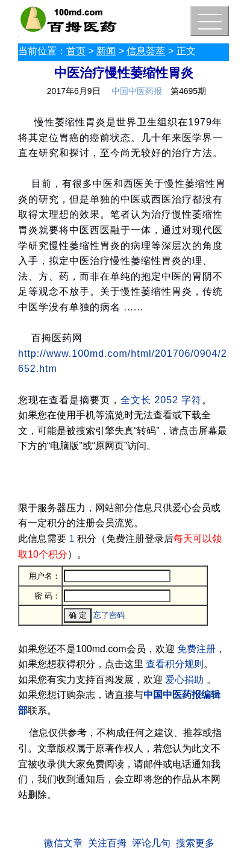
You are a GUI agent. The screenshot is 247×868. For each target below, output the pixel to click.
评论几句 (151, 843)
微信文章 (63, 843)
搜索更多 (195, 843)
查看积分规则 (175, 664)
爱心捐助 (184, 680)
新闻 (106, 51)
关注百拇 (107, 843)
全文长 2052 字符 (161, 400)
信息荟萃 (146, 51)
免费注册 (196, 649)
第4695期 (188, 91)
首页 (76, 51)
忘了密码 (109, 615)
